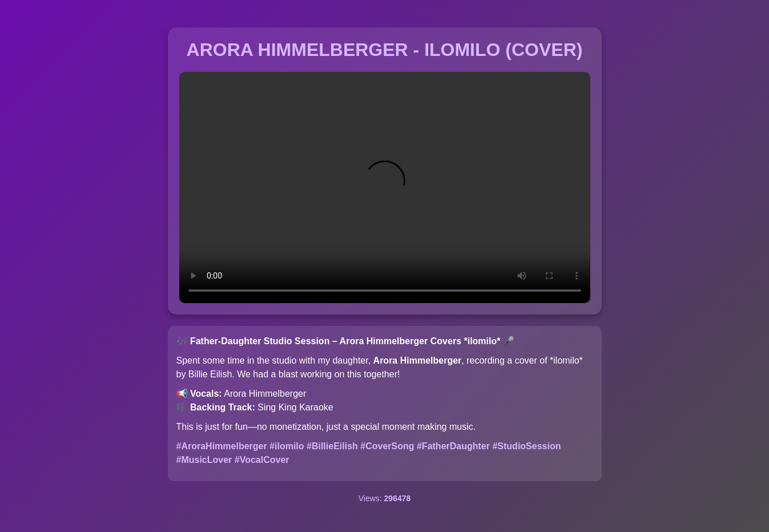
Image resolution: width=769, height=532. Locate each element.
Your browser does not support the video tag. (385, 188)
